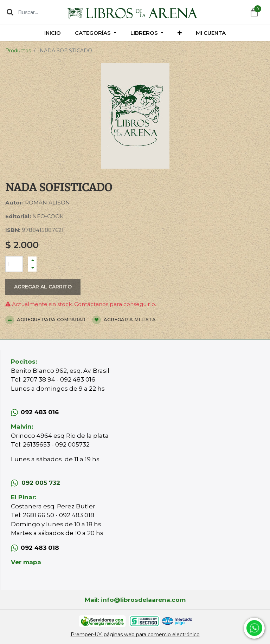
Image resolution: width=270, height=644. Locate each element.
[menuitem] (53, 33)
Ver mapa (26, 562)
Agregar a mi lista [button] (124, 320)
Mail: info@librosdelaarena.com (135, 600)
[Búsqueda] (10, 12)
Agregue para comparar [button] (45, 320)
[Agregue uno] (32, 260)
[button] (180, 33)
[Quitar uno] (32, 268)
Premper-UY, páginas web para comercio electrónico (135, 635)
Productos (18, 51)
